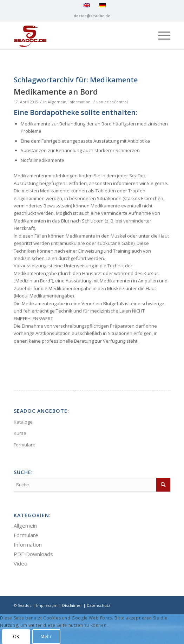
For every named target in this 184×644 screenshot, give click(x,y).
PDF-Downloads (33, 554)
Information (80, 102)
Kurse (20, 433)
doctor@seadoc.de (92, 16)
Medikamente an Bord (56, 91)
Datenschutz (98, 605)
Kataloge (23, 422)
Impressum (47, 605)
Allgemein (57, 102)
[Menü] (161, 35)
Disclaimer (72, 605)
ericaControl (116, 102)
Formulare (25, 445)
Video (21, 563)
